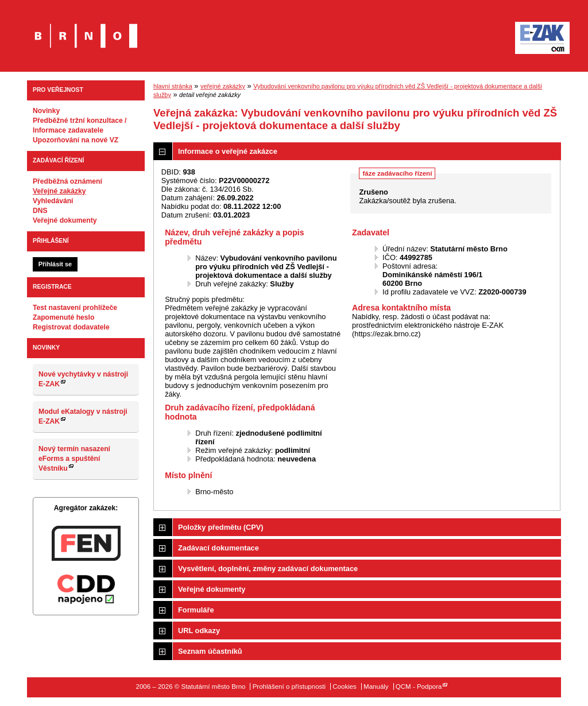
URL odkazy (199, 631)
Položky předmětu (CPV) (221, 527)
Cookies (345, 686)
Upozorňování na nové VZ (76, 140)
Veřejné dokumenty (65, 220)
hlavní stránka (173, 86)
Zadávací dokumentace (218, 548)
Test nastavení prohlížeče (75, 308)
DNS (40, 211)
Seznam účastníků (210, 651)
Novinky (46, 111)
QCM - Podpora (419, 686)
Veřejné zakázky (59, 191)
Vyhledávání (53, 201)
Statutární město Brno (86, 28)
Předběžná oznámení (67, 181)
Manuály (376, 686)
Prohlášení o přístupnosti (289, 686)
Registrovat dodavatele (71, 327)
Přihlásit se (55, 264)
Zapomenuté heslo (63, 317)
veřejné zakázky (223, 86)
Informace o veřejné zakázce (228, 151)
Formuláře (196, 610)
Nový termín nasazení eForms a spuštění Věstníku (74, 459)
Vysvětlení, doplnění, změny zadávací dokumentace (268, 569)
